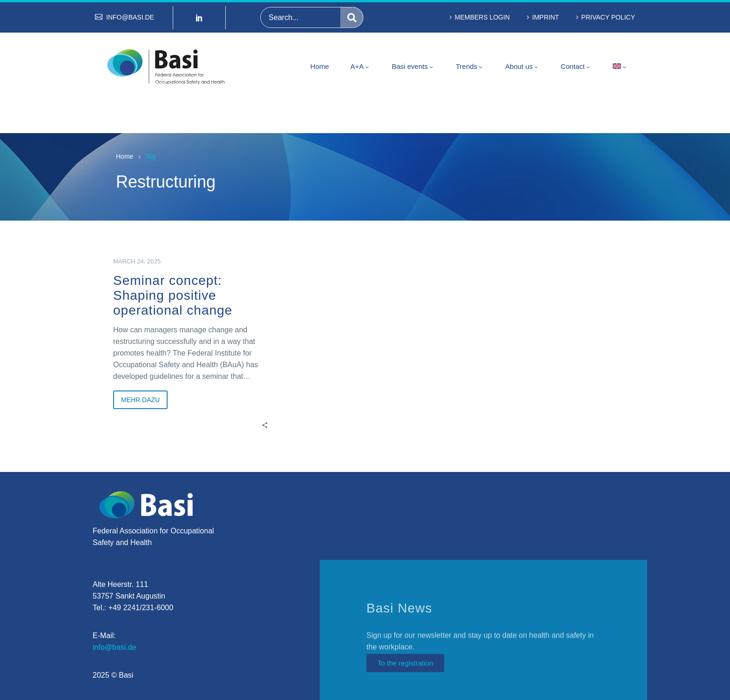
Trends (470, 67)
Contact (576, 67)
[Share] (265, 424)
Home (320, 66)
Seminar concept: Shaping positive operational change (173, 295)
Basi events (413, 67)
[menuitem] (620, 66)
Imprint (546, 17)
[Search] (312, 17)
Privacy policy (608, 17)
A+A (361, 67)
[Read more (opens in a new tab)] (125, 17)
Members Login (482, 17)
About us (522, 67)
